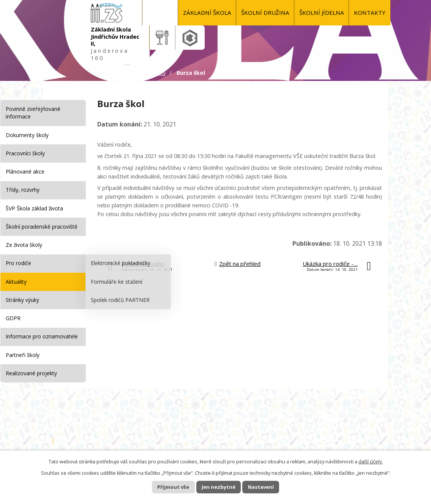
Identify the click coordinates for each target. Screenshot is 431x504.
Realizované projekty (31, 373)
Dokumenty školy (27, 135)
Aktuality (155, 73)
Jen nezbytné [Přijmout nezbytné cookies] (219, 487)
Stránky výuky (22, 300)
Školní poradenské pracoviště (42, 227)
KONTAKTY (370, 13)
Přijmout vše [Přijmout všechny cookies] (166, 487)
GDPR (13, 318)
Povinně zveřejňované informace (33, 113)
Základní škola (207, 13)
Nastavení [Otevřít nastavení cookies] (268, 487)
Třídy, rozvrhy (23, 190)
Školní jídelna (322, 13)
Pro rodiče (18, 263)
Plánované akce (25, 171)
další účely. (371, 461)
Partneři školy (23, 355)
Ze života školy (24, 245)
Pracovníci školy (25, 153)
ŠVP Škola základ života (34, 208)
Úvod (160, 13)
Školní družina (265, 13)
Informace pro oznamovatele (42, 336)
